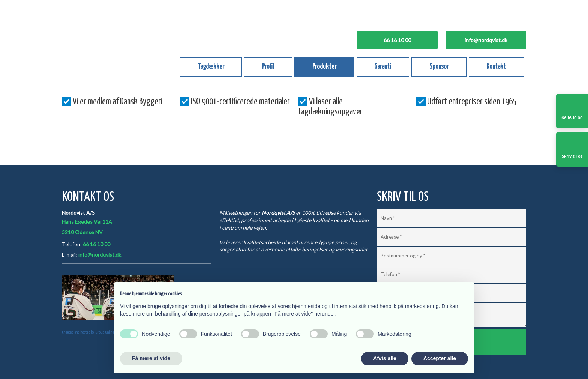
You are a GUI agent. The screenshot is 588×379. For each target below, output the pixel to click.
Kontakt (496, 67)
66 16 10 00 (97, 244)
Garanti (383, 67)
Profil (268, 67)
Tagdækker (211, 67)
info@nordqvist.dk (100, 255)
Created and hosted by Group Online (88, 332)
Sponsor (439, 67)
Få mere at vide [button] (151, 358)
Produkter (324, 67)
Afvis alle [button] (385, 358)
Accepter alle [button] (440, 358)
